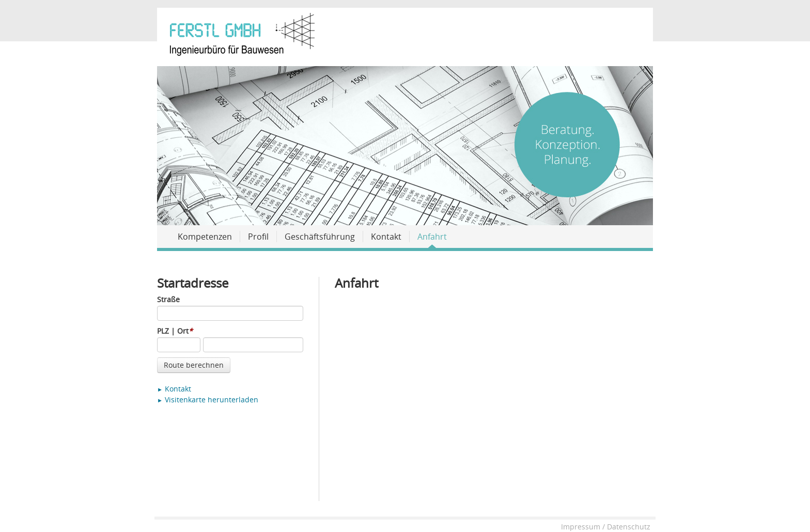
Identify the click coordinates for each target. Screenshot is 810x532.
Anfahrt (432, 237)
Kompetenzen (205, 237)
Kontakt (386, 237)
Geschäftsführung (320, 237)
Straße (168, 299)
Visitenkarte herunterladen (208, 400)
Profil (258, 237)
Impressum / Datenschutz (606, 527)
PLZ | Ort (175, 331)
